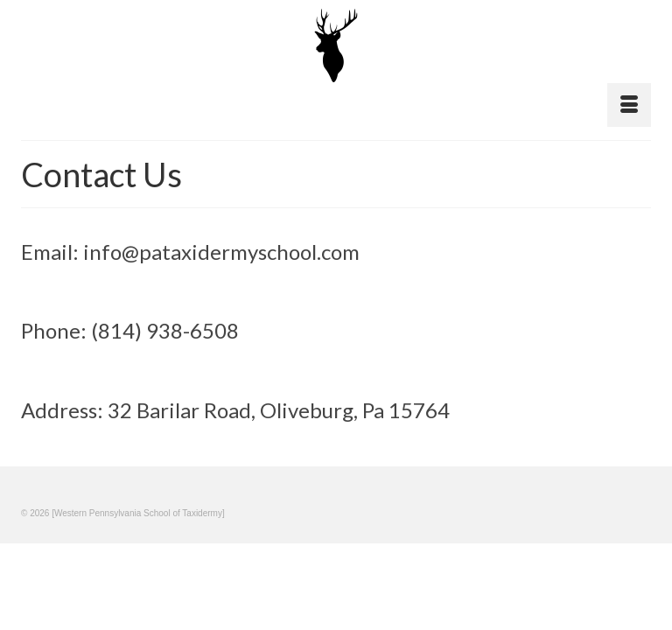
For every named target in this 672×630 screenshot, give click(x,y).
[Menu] (629, 105)
